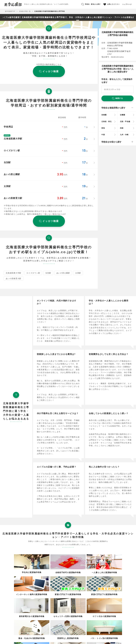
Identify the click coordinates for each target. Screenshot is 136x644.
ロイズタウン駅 (33, 273)
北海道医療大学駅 (13, 273)
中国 (103, 135)
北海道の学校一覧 (25, 11)
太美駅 (78, 273)
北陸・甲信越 (125, 122)
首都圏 (104, 115)
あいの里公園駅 (63, 273)
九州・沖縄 (124, 135)
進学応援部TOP (10, 11)
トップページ (127, 4)
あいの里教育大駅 (13, 279)
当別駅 (48, 273)
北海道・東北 (107, 122)
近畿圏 (122, 115)
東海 (103, 128)
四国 (122, 128)
